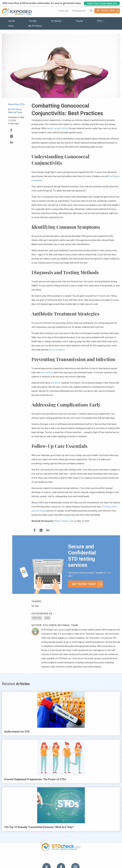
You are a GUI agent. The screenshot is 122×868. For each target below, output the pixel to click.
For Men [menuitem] (33, 21)
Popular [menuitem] (79, 21)
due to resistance (57, 350)
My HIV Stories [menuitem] (35, 26)
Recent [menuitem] (12, 21)
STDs (47, 618)
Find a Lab (63, 11)
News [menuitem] (11, 26)
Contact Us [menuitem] (68, 859)
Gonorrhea (37, 618)
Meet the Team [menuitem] (96, 859)
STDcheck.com (79, 11)
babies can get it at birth (58, 128)
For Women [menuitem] (56, 21)
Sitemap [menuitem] (81, 859)
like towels (56, 383)
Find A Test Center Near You (102, 3)
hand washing (47, 373)
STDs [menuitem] (100, 21)
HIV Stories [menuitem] (54, 859)
